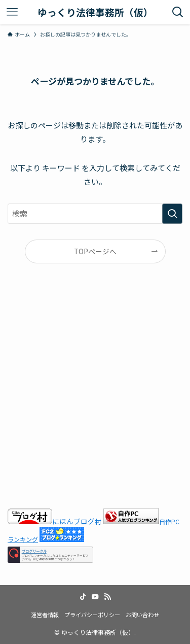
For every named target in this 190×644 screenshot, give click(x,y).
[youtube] (95, 597)
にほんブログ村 (55, 521)
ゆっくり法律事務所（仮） (95, 12)
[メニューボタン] (12, 12)
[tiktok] (83, 597)
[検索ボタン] (178, 12)
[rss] (107, 597)
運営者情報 (45, 615)
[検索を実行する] (172, 214)
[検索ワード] (95, 214)
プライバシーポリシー (92, 615)
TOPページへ (95, 251)
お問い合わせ (142, 615)
